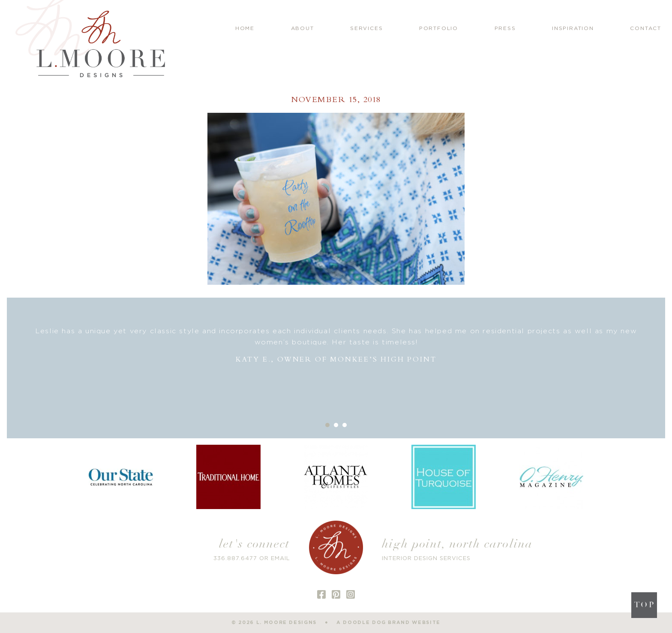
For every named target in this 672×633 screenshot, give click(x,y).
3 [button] (345, 425)
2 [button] (336, 425)
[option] (336, 345)
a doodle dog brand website (388, 622)
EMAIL (280, 559)
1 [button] (327, 425)
